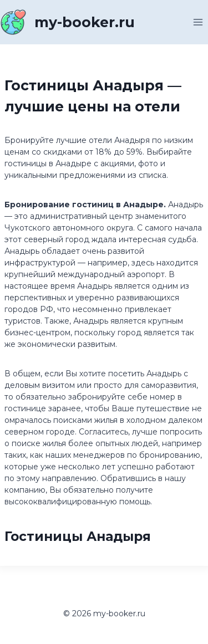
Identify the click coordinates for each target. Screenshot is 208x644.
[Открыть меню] (198, 22)
